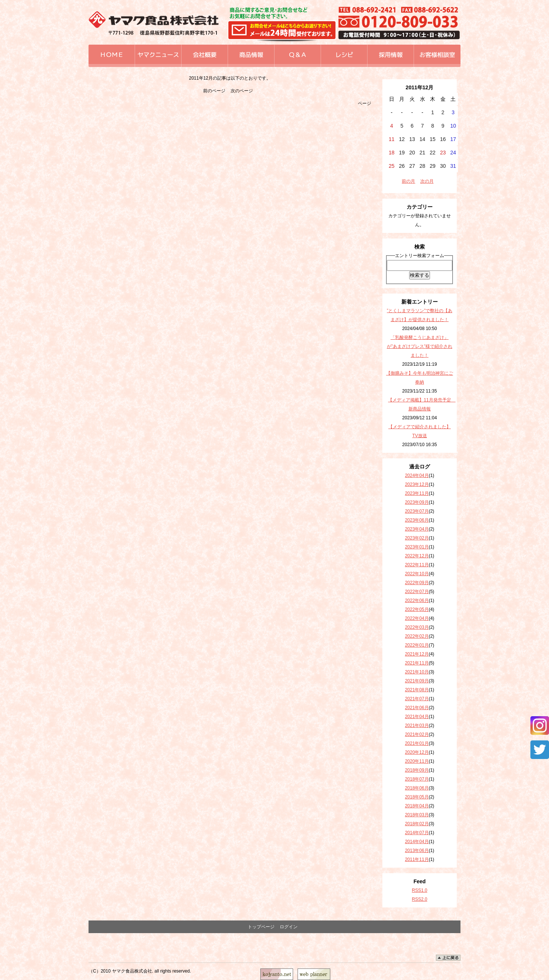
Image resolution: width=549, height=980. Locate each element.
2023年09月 (417, 502)
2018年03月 (417, 815)
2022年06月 (417, 601)
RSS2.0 (419, 899)
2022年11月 (417, 565)
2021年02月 (417, 734)
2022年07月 (417, 592)
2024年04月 (417, 475)
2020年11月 (417, 761)
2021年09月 (417, 681)
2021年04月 (417, 717)
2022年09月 (417, 583)
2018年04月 (417, 806)
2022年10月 (417, 574)
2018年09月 (417, 770)
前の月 (408, 181)
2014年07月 (417, 833)
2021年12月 (417, 654)
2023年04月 (417, 529)
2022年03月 (417, 627)
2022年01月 (417, 645)
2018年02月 (417, 824)
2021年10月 (417, 672)
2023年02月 (417, 538)
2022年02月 (417, 636)
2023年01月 (417, 547)
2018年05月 (417, 797)
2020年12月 (417, 752)
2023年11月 (417, 493)
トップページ (261, 927)
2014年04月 (417, 842)
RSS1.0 (419, 890)
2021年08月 (417, 690)
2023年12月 (417, 484)
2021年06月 (417, 708)
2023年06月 (417, 520)
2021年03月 (417, 726)
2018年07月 (417, 779)
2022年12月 (417, 556)
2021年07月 (417, 699)
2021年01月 (417, 743)
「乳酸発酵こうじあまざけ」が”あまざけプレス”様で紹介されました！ (420, 346)
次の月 (427, 181)
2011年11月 (417, 859)
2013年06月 (417, 851)
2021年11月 (417, 663)
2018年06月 (417, 788)
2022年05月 (417, 609)
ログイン (289, 927)
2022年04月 (417, 618)
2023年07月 (417, 511)
